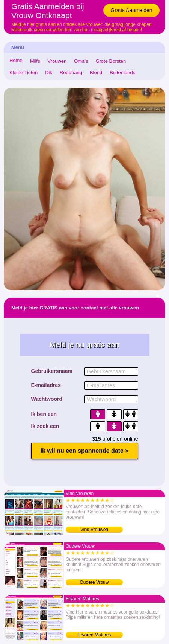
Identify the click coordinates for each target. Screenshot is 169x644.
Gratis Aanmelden (131, 10)
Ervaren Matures (94, 635)
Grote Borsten (111, 61)
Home (16, 60)
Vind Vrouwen (94, 530)
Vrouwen (57, 61)
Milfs (35, 61)
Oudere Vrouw (94, 582)
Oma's (81, 61)
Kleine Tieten (23, 72)
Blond (96, 72)
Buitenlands (122, 72)
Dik (49, 72)
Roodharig (71, 72)
